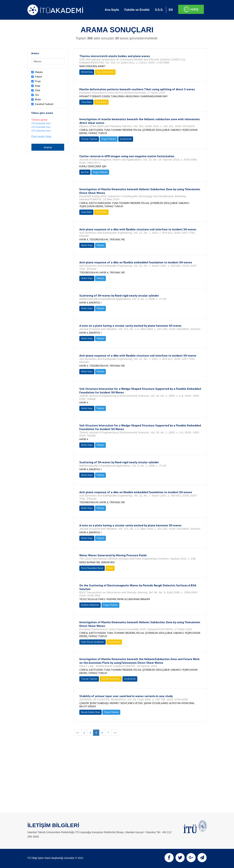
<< (78, 733)
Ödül (38, 90)
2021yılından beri (41, 131)
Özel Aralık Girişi (41, 136)
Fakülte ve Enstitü (137, 10)
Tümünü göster (39, 120)
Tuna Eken (86, 102)
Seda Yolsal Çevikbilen (93, 642)
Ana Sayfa (112, 10)
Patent (38, 77)
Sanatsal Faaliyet (44, 104)
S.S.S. (159, 10)
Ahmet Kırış (87, 72)
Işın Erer (85, 172)
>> (115, 733)
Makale (39, 72)
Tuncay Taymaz (89, 139)
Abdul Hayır (87, 245)
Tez (37, 95)
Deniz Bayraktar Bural (92, 568)
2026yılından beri (41, 123)
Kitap (38, 86)
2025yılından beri (41, 127)
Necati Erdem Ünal (90, 712)
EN (171, 10)
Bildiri (38, 99)
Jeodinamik (126, 139)
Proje (38, 81)
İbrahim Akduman (90, 605)
